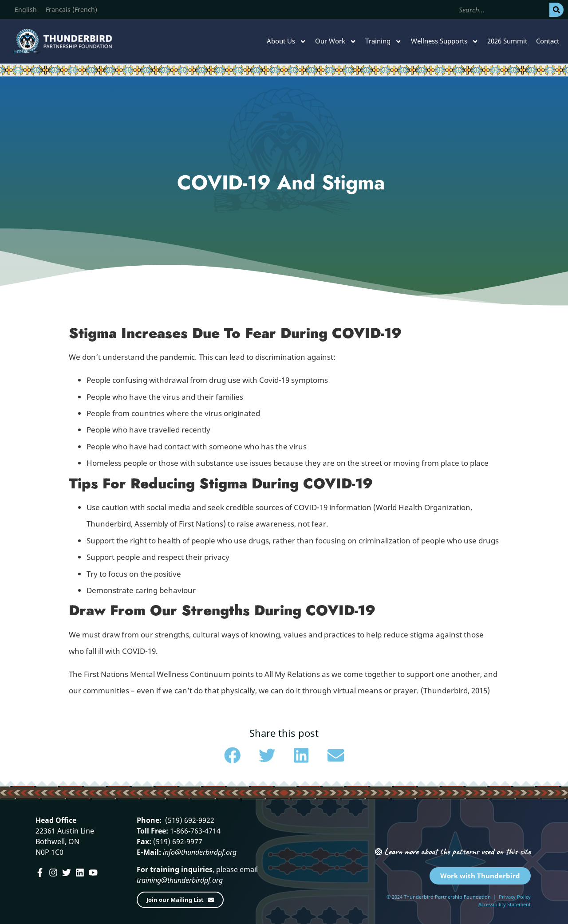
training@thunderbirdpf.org (180, 880)
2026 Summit (507, 41)
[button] (233, 755)
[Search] (556, 10)
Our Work (336, 41)
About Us (286, 41)
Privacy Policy (515, 897)
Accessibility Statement (505, 904)
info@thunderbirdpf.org (200, 852)
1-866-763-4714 (194, 831)
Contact (548, 41)
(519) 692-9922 (189, 820)
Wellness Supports (445, 41)
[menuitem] (26, 10)
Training (383, 41)
